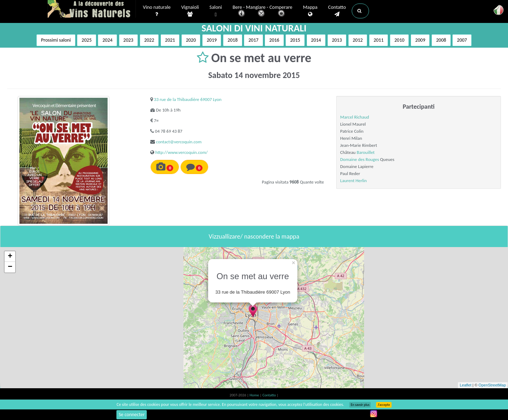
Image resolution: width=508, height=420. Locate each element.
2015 (295, 40)
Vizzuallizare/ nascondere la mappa (254, 236)
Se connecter (132, 415)
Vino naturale (157, 11)
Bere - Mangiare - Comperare (262, 11)
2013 (337, 40)
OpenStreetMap (492, 385)
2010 (399, 40)
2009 (420, 40)
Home (255, 395)
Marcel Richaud (355, 117)
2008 (441, 40)
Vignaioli (190, 11)
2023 (128, 40)
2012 (358, 40)
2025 (86, 40)
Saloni (216, 11)
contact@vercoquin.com (179, 142)
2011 (379, 40)
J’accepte (384, 405)
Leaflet (465, 385)
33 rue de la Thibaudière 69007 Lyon (188, 99)
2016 (274, 40)
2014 (316, 40)
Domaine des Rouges (359, 159)
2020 (191, 40)
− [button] (10, 267)
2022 (149, 40)
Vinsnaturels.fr (92, 10)
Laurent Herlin (353, 181)
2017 (253, 40)
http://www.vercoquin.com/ (181, 152)
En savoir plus (360, 405)
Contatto (337, 11)
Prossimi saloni (56, 40)
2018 (232, 40)
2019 (212, 40)
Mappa (310, 11)
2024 (107, 40)
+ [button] (10, 257)
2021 (170, 40)
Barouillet (366, 152)
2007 (462, 40)
